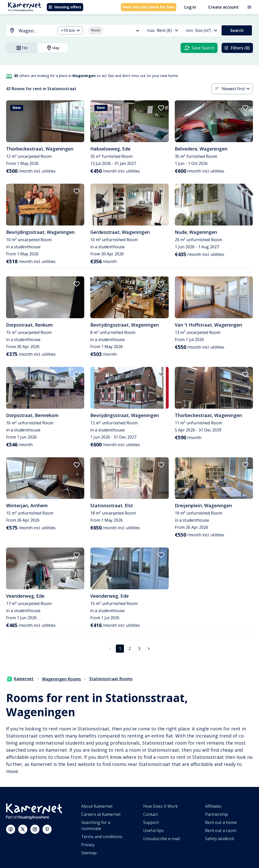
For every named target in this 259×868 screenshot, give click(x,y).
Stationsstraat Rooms (111, 679)
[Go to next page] (149, 649)
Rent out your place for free (149, 7)
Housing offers (65, 7)
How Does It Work (160, 806)
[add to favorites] (77, 108)
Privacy (88, 845)
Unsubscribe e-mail (161, 839)
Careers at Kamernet (101, 814)
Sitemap (89, 853)
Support (151, 822)
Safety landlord (219, 839)
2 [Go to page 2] (130, 649)
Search (237, 30)
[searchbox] (35, 31)
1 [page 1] (120, 649)
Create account (223, 7)
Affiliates (213, 806)
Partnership (217, 814)
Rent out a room (221, 831)
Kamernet (20, 679)
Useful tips (153, 831)
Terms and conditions (102, 837)
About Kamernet (97, 806)
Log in (190, 7)
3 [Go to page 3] (139, 649)
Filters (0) (237, 48)
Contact (150, 814)
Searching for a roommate (96, 825)
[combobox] (28, 31)
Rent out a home (221, 822)
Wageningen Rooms (61, 679)
